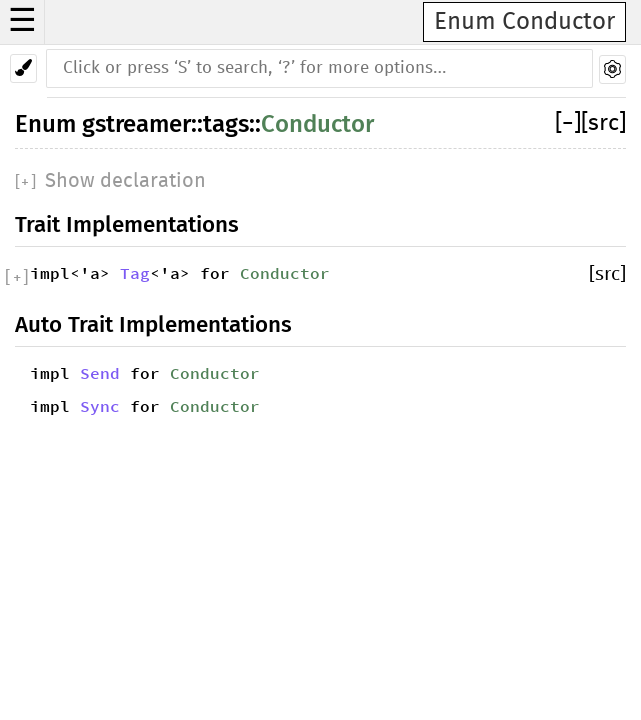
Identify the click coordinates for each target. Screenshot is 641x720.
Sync (100, 406)
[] (568, 123)
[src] (603, 123)
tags (226, 124)
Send (100, 373)
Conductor (317, 124)
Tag (135, 273)
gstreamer (136, 124)
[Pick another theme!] (23, 68)
